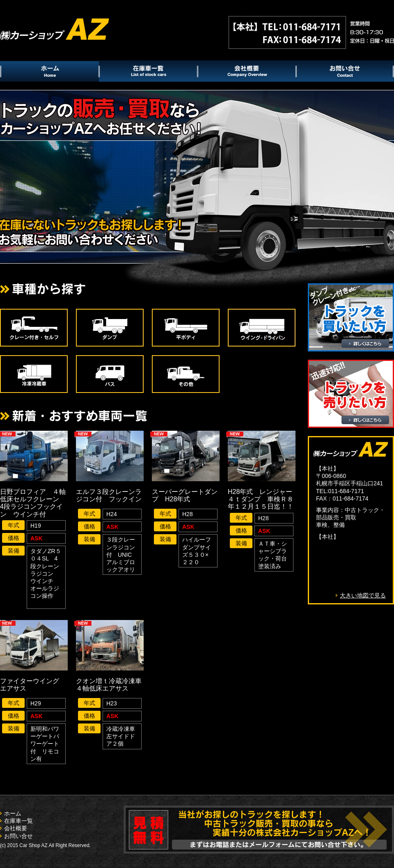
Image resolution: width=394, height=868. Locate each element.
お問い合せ (18, 836)
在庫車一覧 (18, 821)
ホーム (13, 813)
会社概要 (16, 828)
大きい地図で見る (363, 595)
